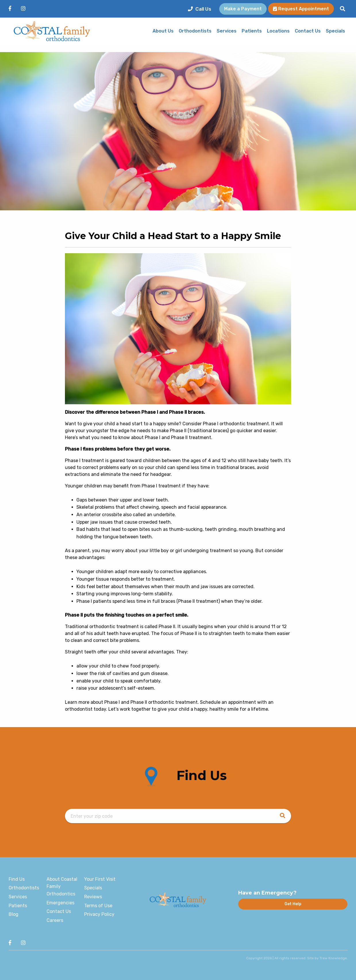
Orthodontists (195, 31)
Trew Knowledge (333, 958)
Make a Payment (243, 9)
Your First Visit (100, 879)
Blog (14, 914)
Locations (278, 31)
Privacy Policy (99, 914)
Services (227, 31)
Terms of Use (98, 906)
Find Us (17, 879)
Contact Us (308, 31)
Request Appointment (301, 9)
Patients (252, 31)
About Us (163, 31)
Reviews (93, 897)
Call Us (200, 9)
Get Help (293, 904)
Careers (55, 920)
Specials (335, 31)
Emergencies (60, 903)
